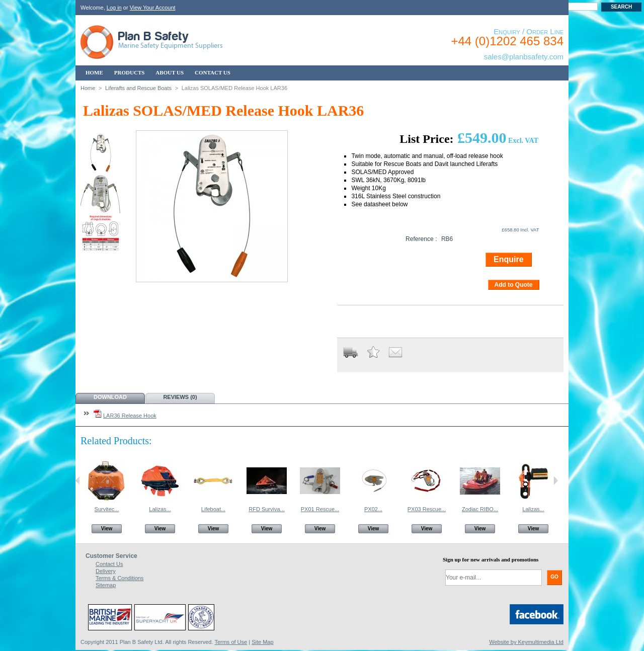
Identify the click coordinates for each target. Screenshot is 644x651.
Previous (78, 480)
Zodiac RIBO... (480, 509)
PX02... (373, 509)
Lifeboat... (213, 509)
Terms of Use (231, 642)
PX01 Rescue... (320, 509)
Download (110, 397)
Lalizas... (160, 509)
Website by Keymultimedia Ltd (526, 642)
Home (88, 88)
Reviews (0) (180, 397)
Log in (114, 8)
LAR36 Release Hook (130, 416)
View (107, 528)
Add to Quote (514, 285)
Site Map (262, 642)
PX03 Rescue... (427, 509)
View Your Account (153, 8)
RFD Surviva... (267, 509)
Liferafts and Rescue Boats (138, 88)
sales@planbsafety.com (524, 57)
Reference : (421, 239)
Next (556, 480)
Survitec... (107, 509)
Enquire (509, 259)
